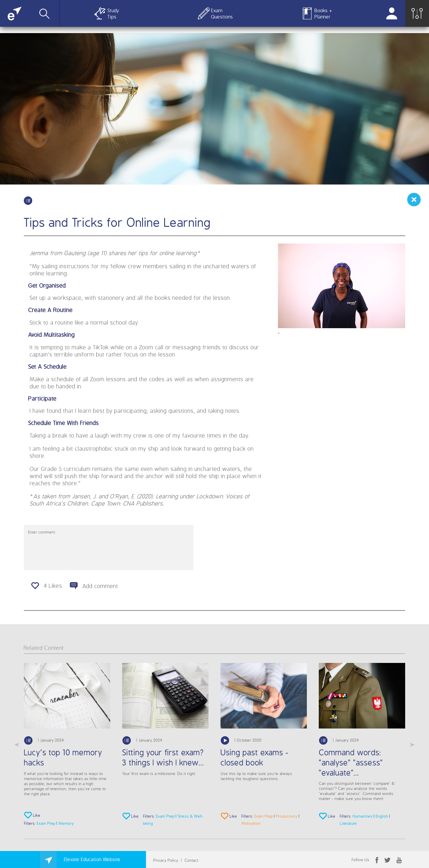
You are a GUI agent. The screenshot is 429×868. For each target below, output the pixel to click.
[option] (67, 745)
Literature (348, 823)
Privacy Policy (166, 860)
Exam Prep (46, 823)
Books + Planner (323, 13)
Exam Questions (221, 13)
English (382, 816)
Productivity (287, 816)
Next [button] (412, 745)
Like (32, 816)
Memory (66, 823)
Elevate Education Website (80, 859)
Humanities (363, 816)
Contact (192, 860)
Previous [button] (17, 745)
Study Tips (113, 13)
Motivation (251, 823)
